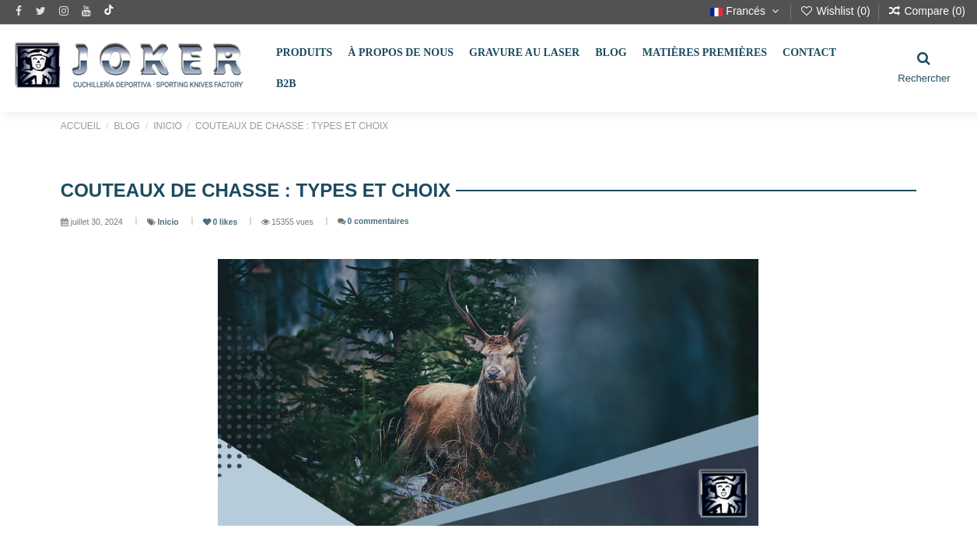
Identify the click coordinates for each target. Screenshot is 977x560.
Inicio (169, 222)
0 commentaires (378, 221)
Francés (746, 11)
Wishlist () (837, 11)
